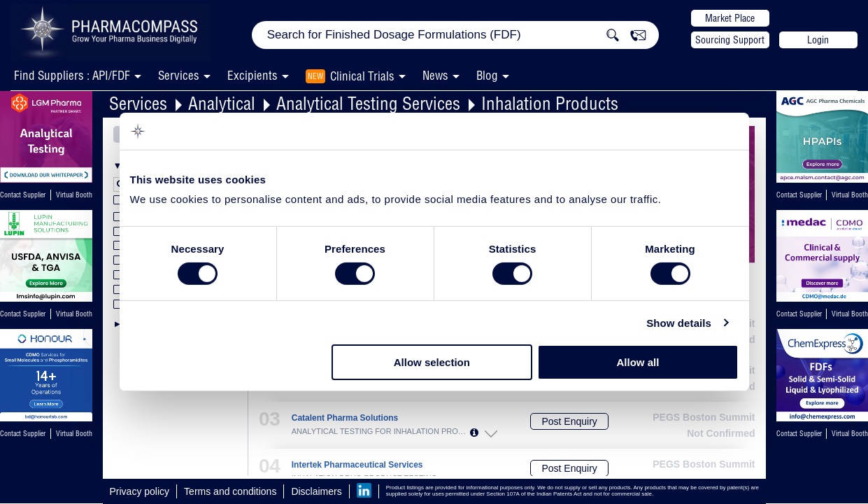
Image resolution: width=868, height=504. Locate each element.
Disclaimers (316, 491)
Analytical (222, 103)
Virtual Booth (74, 195)
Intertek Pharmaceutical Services (357, 465)
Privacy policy (140, 491)
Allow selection (432, 362)
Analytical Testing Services (368, 103)
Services (138, 103)
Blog (487, 75)
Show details (679, 323)
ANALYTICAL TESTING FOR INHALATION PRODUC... (381, 431)
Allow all (638, 362)
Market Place (730, 18)
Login (818, 40)
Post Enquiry (569, 421)
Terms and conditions (230, 491)
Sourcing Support (730, 40)
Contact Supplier (23, 195)
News (435, 75)
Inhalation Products (550, 103)
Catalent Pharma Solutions (345, 418)
